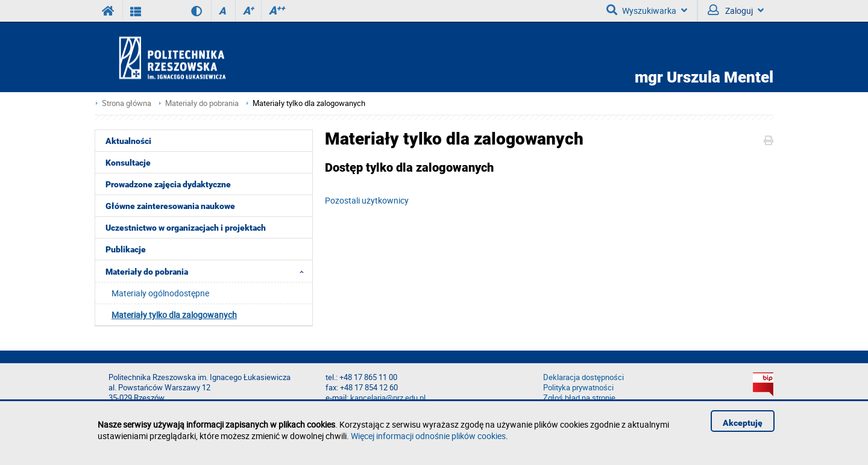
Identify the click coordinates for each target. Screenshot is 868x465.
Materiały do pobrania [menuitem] (208, 271)
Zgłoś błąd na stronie (579, 398)
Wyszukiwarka (647, 10)
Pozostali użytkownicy (367, 200)
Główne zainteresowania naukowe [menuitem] (170, 206)
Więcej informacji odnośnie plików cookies (428, 436)
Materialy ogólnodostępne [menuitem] (160, 293)
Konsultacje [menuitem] (128, 163)
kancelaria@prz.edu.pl (388, 398)
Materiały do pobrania (202, 103)
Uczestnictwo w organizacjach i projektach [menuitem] (186, 228)
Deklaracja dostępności (583, 377)
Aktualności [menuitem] (128, 141)
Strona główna (127, 103)
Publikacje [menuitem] (126, 249)
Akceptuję (743, 423)
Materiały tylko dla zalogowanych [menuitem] (174, 315)
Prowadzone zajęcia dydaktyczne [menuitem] (168, 184)
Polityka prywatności (578, 388)
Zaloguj (736, 10)
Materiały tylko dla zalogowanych (309, 103)
